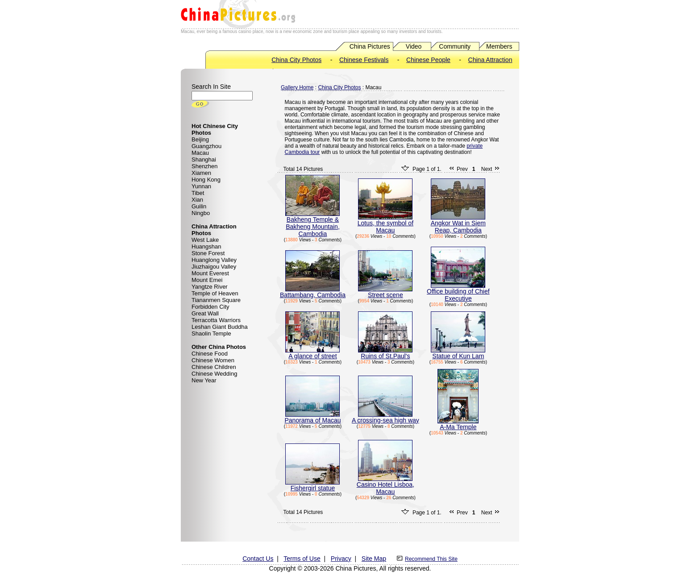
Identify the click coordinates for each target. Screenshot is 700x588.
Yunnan (201, 186)
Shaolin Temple (211, 333)
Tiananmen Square (216, 300)
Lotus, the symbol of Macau (385, 224)
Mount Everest (210, 273)
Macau (200, 153)
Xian (197, 200)
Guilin (199, 206)
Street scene (385, 292)
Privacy (341, 559)
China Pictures (370, 46)
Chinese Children (214, 367)
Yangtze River (210, 287)
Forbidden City (210, 307)
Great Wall (205, 313)
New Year (204, 380)
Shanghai (204, 159)
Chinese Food (210, 354)
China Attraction (490, 60)
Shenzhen (205, 166)
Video (414, 46)
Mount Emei (207, 280)
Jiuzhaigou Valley (214, 267)
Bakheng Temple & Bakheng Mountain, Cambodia (312, 224)
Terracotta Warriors (216, 320)
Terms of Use (302, 559)
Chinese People (428, 60)
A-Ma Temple (458, 424)
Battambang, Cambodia (313, 292)
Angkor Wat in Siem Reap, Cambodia (458, 224)
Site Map (374, 559)
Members (499, 46)
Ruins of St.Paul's (385, 353)
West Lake (205, 240)
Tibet (198, 193)
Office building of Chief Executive (458, 292)
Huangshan (206, 246)
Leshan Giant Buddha (220, 327)
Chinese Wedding (214, 374)
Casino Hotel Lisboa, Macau (385, 485)
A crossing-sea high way (385, 417)
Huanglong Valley (214, 260)
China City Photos (296, 60)
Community (455, 46)
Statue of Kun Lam (458, 353)
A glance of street (312, 353)
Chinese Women (213, 360)
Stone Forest (208, 253)
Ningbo (201, 213)
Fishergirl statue (312, 485)
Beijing (200, 139)
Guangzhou (206, 146)
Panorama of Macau (312, 417)
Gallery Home (297, 87)
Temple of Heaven (215, 293)
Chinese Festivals (364, 60)
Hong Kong (206, 180)
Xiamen (201, 173)
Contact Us (258, 559)
